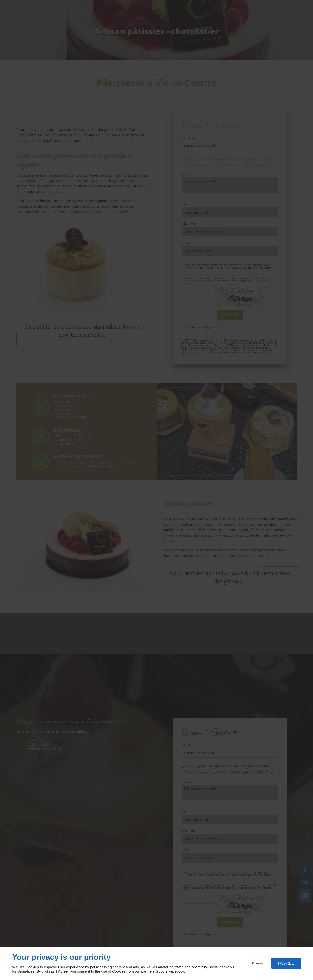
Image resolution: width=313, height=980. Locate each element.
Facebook (176, 971)
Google (161, 971)
